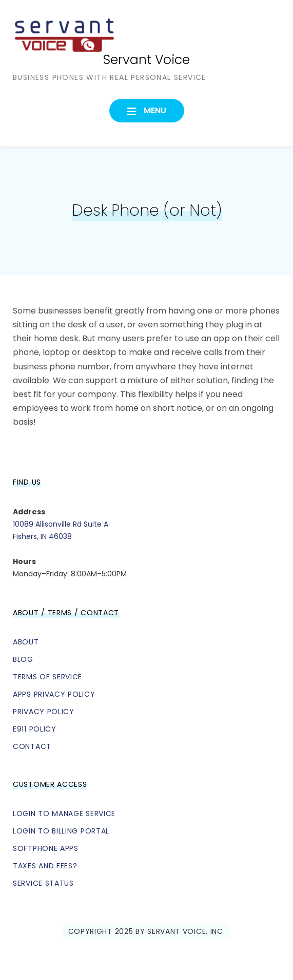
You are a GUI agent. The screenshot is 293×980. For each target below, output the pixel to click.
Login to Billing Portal (61, 831)
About (26, 642)
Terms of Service (47, 677)
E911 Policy (35, 729)
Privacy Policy (44, 712)
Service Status (43, 883)
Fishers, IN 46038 (42, 536)
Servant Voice (146, 60)
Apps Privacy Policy (54, 694)
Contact (32, 746)
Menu (154, 110)
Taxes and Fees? (45, 866)
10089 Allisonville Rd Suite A (61, 524)
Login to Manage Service (64, 814)
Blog (23, 659)
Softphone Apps (46, 848)
